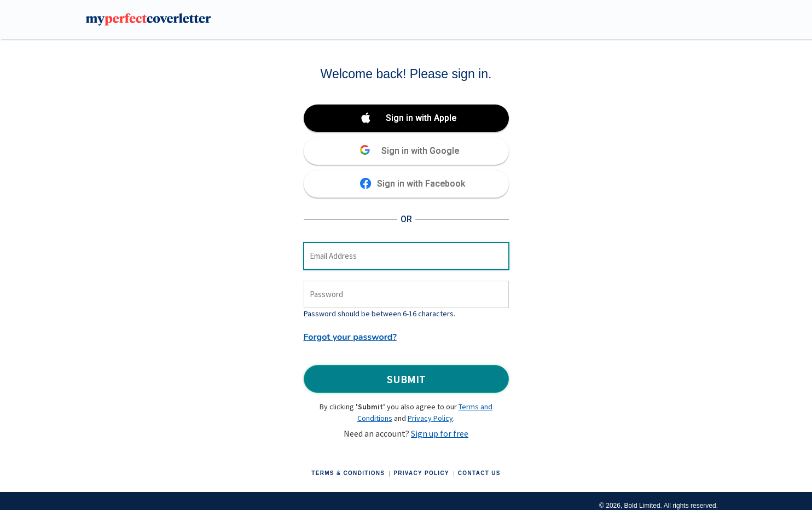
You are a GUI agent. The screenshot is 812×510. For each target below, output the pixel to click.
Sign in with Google (420, 151)
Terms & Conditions (348, 473)
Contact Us (479, 473)
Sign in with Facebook (421, 184)
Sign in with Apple (421, 118)
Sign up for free (440, 433)
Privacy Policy (430, 418)
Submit (406, 379)
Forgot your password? (350, 337)
